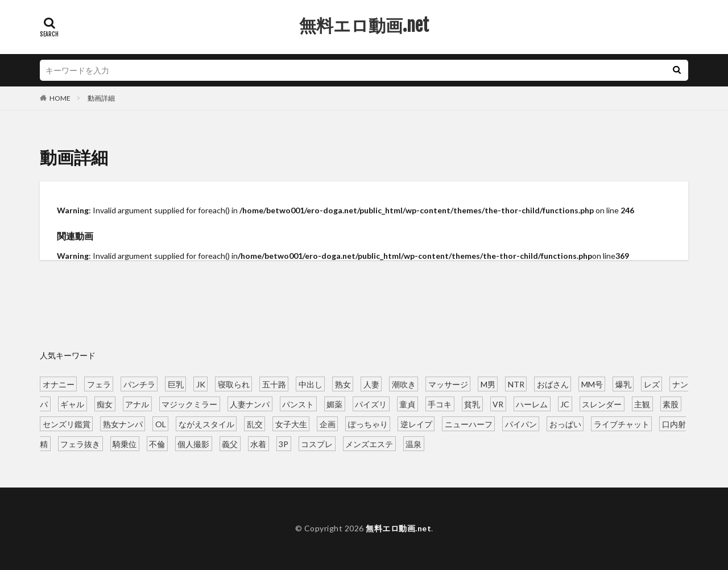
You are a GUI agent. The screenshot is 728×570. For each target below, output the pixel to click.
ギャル (72, 404)
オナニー (59, 384)
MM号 (592, 384)
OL (161, 424)
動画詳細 (101, 98)
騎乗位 (125, 443)
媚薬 (334, 404)
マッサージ (448, 384)
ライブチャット (622, 424)
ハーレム (532, 404)
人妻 (371, 384)
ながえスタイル (206, 424)
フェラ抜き (80, 443)
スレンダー (602, 404)
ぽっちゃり (368, 424)
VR (498, 404)
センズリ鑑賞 (67, 424)
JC (565, 404)
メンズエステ (369, 443)
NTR (516, 384)
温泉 (413, 443)
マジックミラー (189, 404)
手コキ (440, 404)
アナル (137, 404)
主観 (642, 404)
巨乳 (176, 384)
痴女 (105, 404)
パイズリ (371, 404)
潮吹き (404, 384)
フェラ (99, 384)
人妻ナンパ (250, 404)
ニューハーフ (469, 424)
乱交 (255, 424)
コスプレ (317, 443)
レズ (652, 384)
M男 (488, 384)
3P (284, 443)
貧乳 (472, 404)
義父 (230, 443)
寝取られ (234, 384)
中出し (311, 384)
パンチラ (139, 384)
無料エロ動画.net (364, 26)
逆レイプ (416, 424)
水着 (258, 443)
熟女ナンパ (123, 424)
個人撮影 (193, 443)
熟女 (343, 384)
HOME (60, 98)
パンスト (298, 404)
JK (201, 384)
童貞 (407, 404)
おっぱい (565, 424)
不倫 (157, 443)
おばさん (553, 384)
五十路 (274, 384)
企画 (328, 424)
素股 (671, 404)
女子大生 (291, 424)
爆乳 (623, 384)
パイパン (521, 424)
